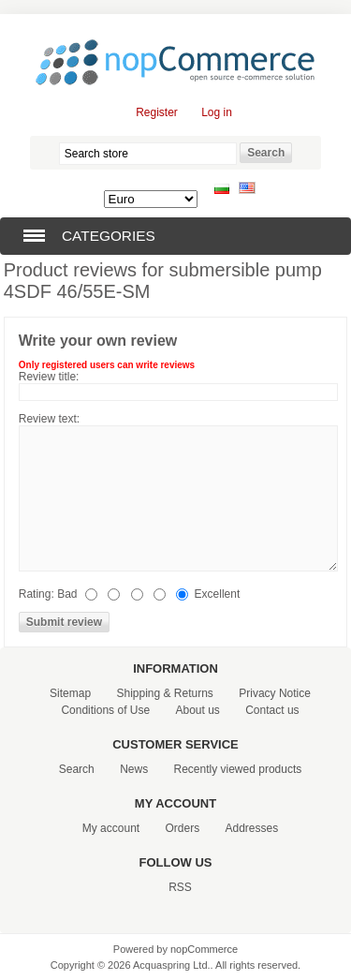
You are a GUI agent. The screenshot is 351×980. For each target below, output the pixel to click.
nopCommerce (204, 949)
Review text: (49, 419)
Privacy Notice (275, 693)
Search (77, 769)
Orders (182, 828)
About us (197, 710)
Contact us (272, 710)
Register (157, 112)
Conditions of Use (105, 710)
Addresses (252, 828)
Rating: (37, 594)
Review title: (49, 377)
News (134, 769)
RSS (180, 887)
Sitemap (70, 693)
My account (111, 828)
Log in (217, 112)
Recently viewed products (238, 769)
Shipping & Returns (164, 693)
